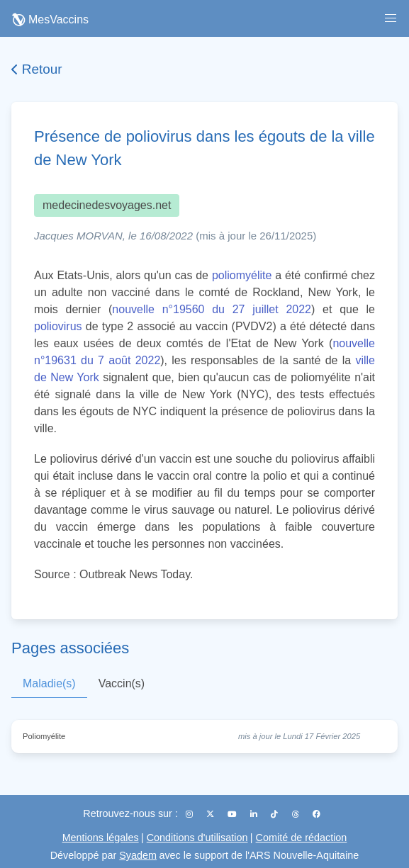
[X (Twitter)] (211, 814)
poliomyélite (242, 275)
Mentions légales (101, 838)
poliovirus (58, 326)
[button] (391, 18)
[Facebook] (316, 814)
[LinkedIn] (255, 814)
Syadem (138, 855)
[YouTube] (233, 814)
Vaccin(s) (122, 683)
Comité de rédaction (302, 838)
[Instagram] (190, 814)
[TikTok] (275, 814)
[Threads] (297, 814)
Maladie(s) (49, 683)
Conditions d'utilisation (197, 838)
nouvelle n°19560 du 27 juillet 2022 (212, 309)
